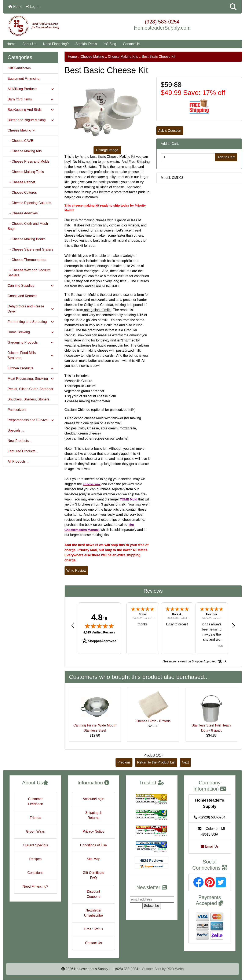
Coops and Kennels (22, 296)
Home (15, 7)
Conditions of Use (94, 845)
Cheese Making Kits (123, 57)
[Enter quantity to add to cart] (188, 157)
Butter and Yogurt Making (31, 120)
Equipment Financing (23, 79)
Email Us (210, 846)
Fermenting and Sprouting (31, 322)
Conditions (35, 873)
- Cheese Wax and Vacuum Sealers (29, 273)
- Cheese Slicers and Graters (30, 249)
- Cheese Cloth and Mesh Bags (28, 226)
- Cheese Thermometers (27, 260)
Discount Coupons (94, 894)
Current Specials (35, 845)
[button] (233, 7)
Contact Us (131, 44)
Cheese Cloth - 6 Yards (153, 721)
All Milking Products (31, 89)
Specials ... (16, 430)
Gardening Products (31, 342)
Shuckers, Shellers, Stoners (28, 399)
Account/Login (93, 799)
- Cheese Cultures (22, 193)
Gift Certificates (19, 68)
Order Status (93, 929)
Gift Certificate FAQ (93, 875)
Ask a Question (170, 131)
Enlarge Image (107, 150)
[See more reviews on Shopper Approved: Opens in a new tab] (190, 661)
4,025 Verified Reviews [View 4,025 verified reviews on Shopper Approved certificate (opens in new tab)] (99, 632)
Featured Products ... (23, 451)
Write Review (76, 571)
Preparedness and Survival (31, 420)
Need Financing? (56, 44)
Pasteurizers (17, 410)
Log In (32, 7)
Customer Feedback (35, 801)
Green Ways (35, 831)
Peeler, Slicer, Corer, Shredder (30, 389)
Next (185, 762)
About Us (29, 44)
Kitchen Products (31, 368)
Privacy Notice (94, 831)
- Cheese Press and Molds (28, 161)
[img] (99, 626)
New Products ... (20, 441)
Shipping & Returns (93, 815)
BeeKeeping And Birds (31, 110)
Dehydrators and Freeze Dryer (31, 309)
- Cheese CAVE (20, 141)
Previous (124, 762)
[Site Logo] (43, 26)
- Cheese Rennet (21, 182)
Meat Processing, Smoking (31, 379)
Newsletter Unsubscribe (93, 913)
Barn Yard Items (31, 99)
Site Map (93, 859)
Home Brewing (31, 332)
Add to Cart (226, 157)
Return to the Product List (156, 762)
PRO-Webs (175, 969)
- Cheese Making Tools (26, 172)
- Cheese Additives (23, 213)
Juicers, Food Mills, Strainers (31, 355)
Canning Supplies (31, 286)
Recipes (35, 859)
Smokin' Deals (86, 44)
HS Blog (110, 44)
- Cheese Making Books (27, 239)
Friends (35, 818)
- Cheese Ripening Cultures (29, 203)
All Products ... (19, 461)
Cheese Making (92, 57)
